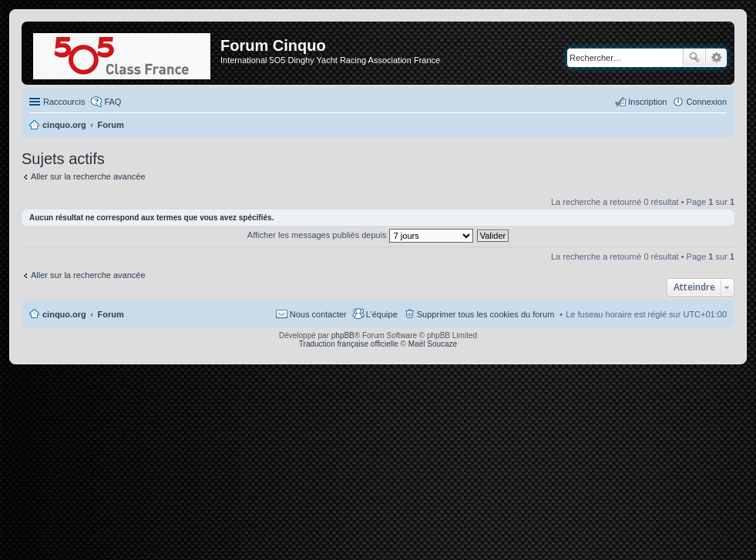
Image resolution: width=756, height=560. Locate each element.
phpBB (343, 335)
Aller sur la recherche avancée (88, 176)
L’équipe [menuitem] (382, 314)
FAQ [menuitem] (113, 102)
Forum (111, 314)
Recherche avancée (716, 58)
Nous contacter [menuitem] (318, 314)
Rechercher (694, 58)
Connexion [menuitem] (706, 102)
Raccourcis (64, 102)
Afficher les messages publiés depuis (360, 235)
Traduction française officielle (349, 344)
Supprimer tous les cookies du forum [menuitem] (486, 314)
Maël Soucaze (433, 344)
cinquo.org (64, 314)
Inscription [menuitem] (647, 102)
